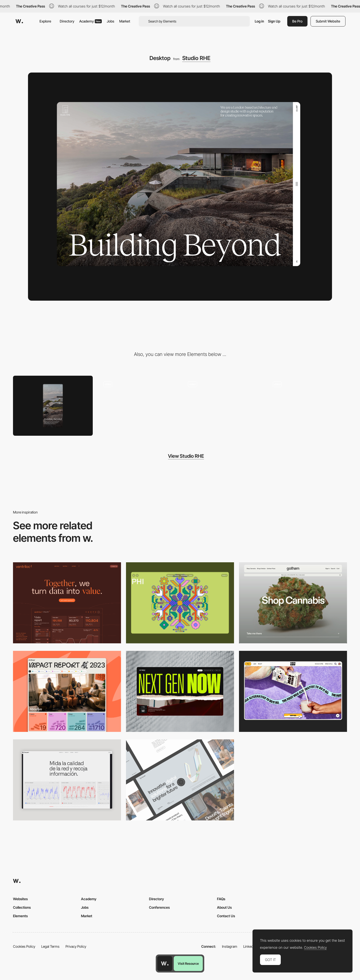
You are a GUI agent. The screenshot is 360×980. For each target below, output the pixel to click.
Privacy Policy (76, 946)
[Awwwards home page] (165, 963)
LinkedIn (250, 946)
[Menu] (138, 406)
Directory (67, 21)
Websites (20, 899)
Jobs (110, 21)
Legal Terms (50, 946)
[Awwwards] (19, 21)
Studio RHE (196, 58)
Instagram (230, 946)
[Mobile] (53, 406)
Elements (20, 916)
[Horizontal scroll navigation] (307, 406)
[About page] (222, 406)
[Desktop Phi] (180, 603)
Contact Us (226, 916)
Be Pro (297, 21)
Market (125, 21)
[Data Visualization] (67, 780)
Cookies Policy (24, 946)
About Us (224, 907)
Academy (90, 21)
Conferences (159, 907)
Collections (22, 907)
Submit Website (328, 21)
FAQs (221, 899)
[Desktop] (67, 603)
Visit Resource (188, 963)
